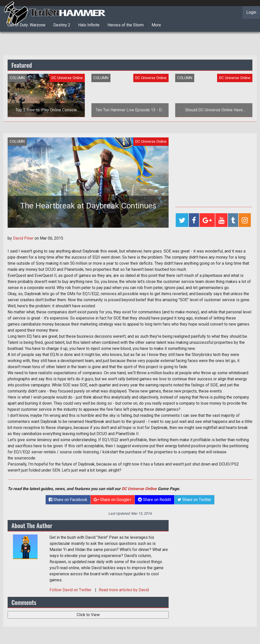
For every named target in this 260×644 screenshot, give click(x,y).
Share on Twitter (194, 500)
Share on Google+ (113, 500)
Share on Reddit (155, 500)
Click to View (88, 615)
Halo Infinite (89, 25)
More (156, 25)
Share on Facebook (68, 500)
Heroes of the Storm (126, 25)
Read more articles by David (124, 590)
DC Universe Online (139, 489)
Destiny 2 (62, 25)
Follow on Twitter (71, 590)
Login (251, 12)
